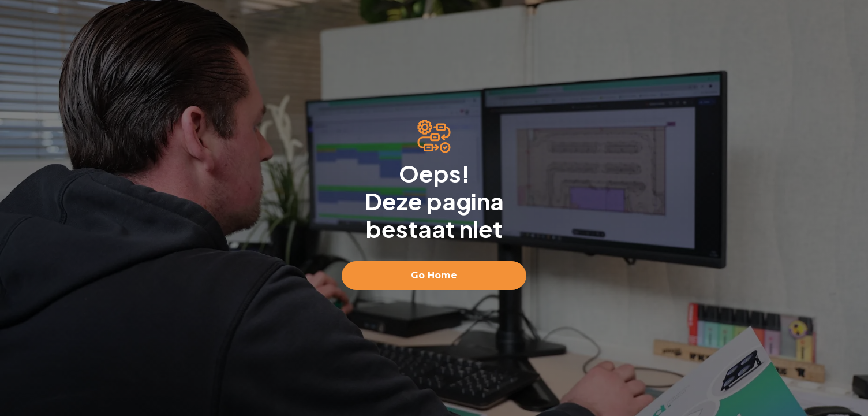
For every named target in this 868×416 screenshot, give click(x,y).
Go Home (434, 275)
